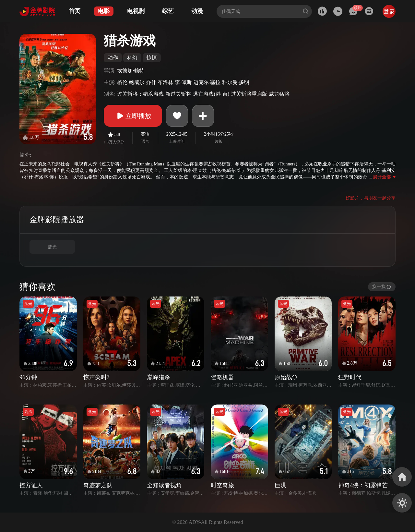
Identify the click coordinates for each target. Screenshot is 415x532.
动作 (113, 58)
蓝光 (52, 247)
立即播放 (133, 116)
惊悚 (152, 58)
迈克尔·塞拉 (207, 82)
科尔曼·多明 (236, 82)
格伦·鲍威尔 (131, 82)
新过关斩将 (178, 94)
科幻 (132, 58)
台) (226, 94)
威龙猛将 (279, 94)
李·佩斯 (183, 82)
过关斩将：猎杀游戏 (140, 94)
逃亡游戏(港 (207, 94)
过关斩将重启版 (249, 94)
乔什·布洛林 (160, 82)
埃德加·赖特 (131, 71)
